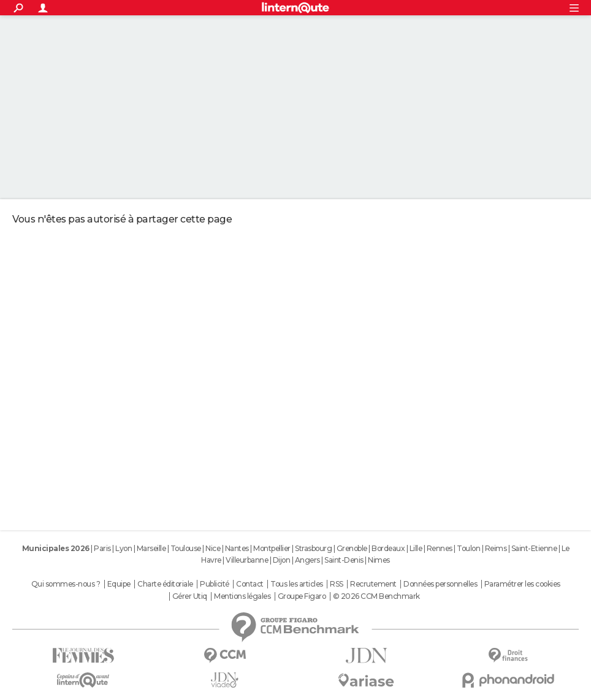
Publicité (215, 584)
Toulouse (186, 548)
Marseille (151, 548)
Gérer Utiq (190, 596)
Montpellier (272, 548)
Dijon (282, 560)
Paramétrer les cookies (522, 584)
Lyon (124, 548)
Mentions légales (242, 596)
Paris (102, 548)
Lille (416, 548)
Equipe (119, 584)
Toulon (468, 548)
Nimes (379, 560)
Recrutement (373, 584)
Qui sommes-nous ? (66, 584)
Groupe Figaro (302, 596)
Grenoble (352, 548)
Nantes (237, 548)
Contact (250, 584)
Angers (307, 560)
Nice (213, 548)
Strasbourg (313, 548)
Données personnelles (440, 584)
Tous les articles (297, 584)
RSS (337, 584)
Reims (496, 548)
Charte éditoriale (165, 584)
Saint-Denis (344, 560)
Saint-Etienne (534, 548)
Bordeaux (388, 548)
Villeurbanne (247, 560)
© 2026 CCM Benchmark (376, 596)
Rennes (440, 548)
